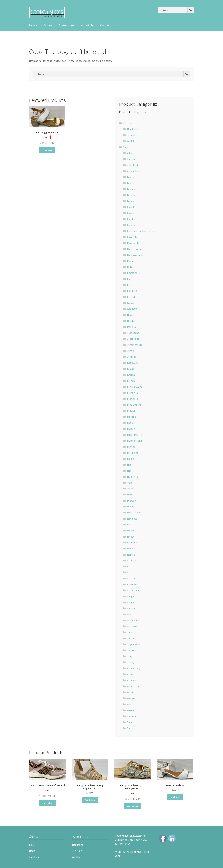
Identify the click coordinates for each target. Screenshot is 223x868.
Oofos (130, 483)
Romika (131, 555)
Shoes (48, 25)
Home (33, 25)
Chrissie (131, 225)
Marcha (131, 429)
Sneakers (132, 608)
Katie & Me (133, 363)
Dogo (130, 261)
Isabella (131, 327)
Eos (129, 279)
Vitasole (131, 680)
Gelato (131, 303)
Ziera (130, 728)
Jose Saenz (133, 333)
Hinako (131, 321)
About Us (87, 25)
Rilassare (132, 542)
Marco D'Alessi (135, 435)
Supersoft (132, 626)
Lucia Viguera (134, 405)
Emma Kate (133, 273)
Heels (130, 315)
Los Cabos (132, 399)
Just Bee (132, 357)
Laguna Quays (134, 387)
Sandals (131, 578)
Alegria (131, 159)
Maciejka (132, 417)
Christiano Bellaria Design (141, 231)
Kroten (131, 375)
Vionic (130, 674)
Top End (131, 650)
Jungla (131, 351)
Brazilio (131, 189)
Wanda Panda (134, 686)
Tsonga (131, 662)
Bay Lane (132, 177)
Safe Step (132, 560)
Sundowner (133, 620)
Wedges (131, 698)
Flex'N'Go (132, 291)
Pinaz (130, 495)
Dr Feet (131, 267)
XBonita (131, 716)
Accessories (67, 25)
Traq (130, 656)
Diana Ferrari (134, 249)
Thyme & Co (133, 644)
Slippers (131, 596)
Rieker (131, 537)
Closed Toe (133, 237)
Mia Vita (131, 447)
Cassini (131, 213)
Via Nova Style (135, 668)
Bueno (131, 201)
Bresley (131, 195)
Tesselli (131, 638)
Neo (129, 471)
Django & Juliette (136, 255)
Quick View (47, 150)
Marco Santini (134, 441)
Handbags (132, 129)
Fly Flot (131, 297)
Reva (130, 524)
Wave (130, 692)
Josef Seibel (134, 339)
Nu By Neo (133, 477)
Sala (129, 567)
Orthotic (132, 489)
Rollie (130, 549)
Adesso (131, 153)
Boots (130, 183)
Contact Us (107, 25)
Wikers (131, 710)
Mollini (131, 459)
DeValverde (133, 243)
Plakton (131, 501)
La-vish (131, 381)
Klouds (131, 369)
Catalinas (132, 219)
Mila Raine (133, 453)
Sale (129, 572)
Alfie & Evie (133, 165)
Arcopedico (133, 171)
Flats (130, 285)
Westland (132, 704)
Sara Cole (132, 585)
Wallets (131, 141)
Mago (130, 423)
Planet (131, 507)
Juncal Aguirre (135, 345)
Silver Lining (134, 590)
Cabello (131, 207)
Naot (130, 465)
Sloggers (132, 602)
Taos (130, 632)
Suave (130, 614)
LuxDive (131, 411)
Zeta (130, 722)
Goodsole (132, 309)
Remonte (132, 519)
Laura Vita (132, 393)
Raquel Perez (134, 513)
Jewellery (132, 135)
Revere (131, 531)
